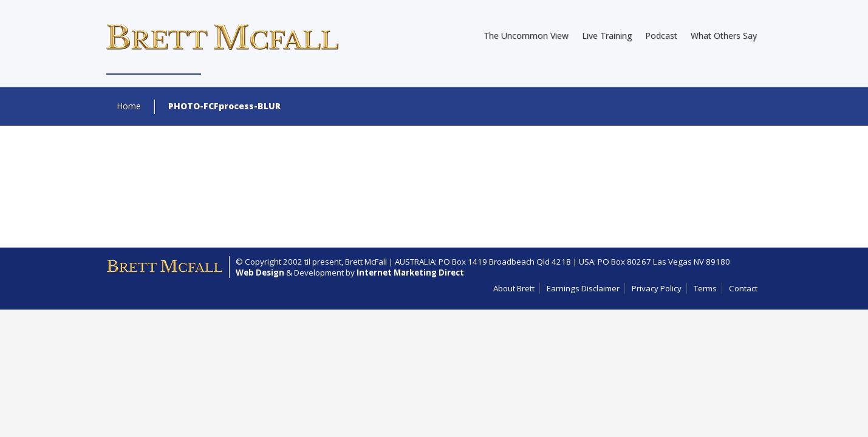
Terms (705, 288)
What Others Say (724, 36)
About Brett (514, 288)
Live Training (607, 36)
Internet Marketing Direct (410, 273)
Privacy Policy (657, 288)
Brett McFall (366, 262)
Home (129, 106)
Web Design (260, 273)
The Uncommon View (526, 36)
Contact (743, 288)
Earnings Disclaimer (583, 288)
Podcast (661, 36)
